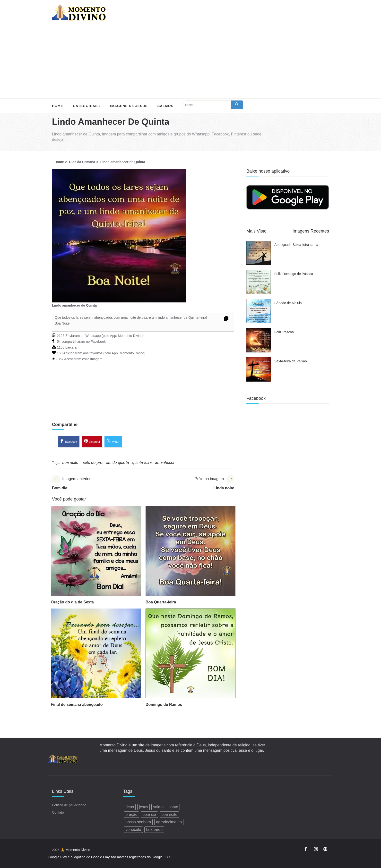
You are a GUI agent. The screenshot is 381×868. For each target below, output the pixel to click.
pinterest (92, 441)
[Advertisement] (190, 62)
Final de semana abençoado (77, 705)
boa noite (169, 814)
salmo (158, 807)
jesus (143, 807)
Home (58, 106)
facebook (69, 441)
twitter (113, 441)
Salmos (165, 106)
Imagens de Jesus (129, 106)
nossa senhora (138, 822)
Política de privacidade (69, 805)
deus (130, 807)
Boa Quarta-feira (161, 602)
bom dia (149, 814)
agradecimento (169, 822)
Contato (58, 812)
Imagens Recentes (311, 231)
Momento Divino (130, 336)
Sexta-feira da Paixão (291, 361)
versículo (133, 830)
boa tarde (154, 830)
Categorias (87, 106)
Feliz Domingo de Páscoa (294, 274)
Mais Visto (256, 231)
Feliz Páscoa (284, 332)
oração (132, 814)
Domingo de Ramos (164, 705)
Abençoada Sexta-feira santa (296, 245)
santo (173, 807)
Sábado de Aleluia (288, 303)
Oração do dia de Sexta (72, 602)
